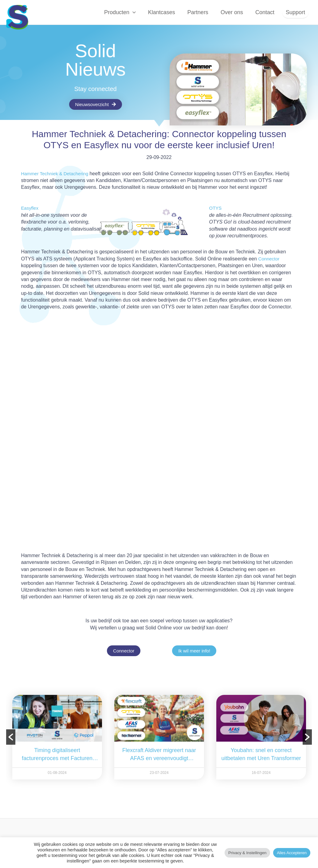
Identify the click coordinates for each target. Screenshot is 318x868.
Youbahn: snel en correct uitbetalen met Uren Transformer (266, 754)
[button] (137, 12)
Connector (270, 259)
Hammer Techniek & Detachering (58, 174)
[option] (62, 737)
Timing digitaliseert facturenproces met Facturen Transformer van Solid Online (62, 755)
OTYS (216, 208)
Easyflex (30, 208)
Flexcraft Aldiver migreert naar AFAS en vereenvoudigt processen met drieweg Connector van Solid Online (164, 755)
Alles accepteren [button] (292, 853)
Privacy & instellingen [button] (247, 853)
